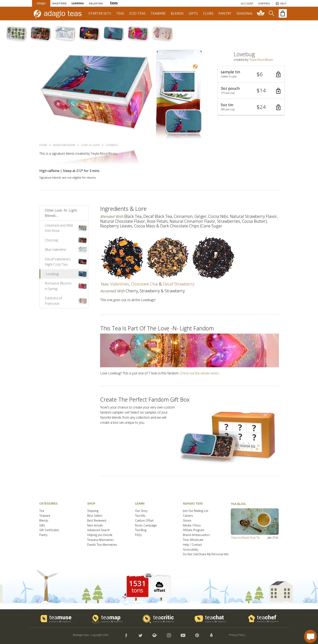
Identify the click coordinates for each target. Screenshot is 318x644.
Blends (44, 521)
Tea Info (140, 516)
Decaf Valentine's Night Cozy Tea (58, 262)
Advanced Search (98, 530)
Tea (42, 511)
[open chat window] (310, 636)
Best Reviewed (97, 521)
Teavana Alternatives (100, 540)
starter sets (100, 13)
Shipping (93, 511)
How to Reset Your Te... (246, 538)
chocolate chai (144, 284)
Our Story (141, 511)
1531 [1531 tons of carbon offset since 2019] (137, 583)
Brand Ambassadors (196, 535)
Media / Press (192, 526)
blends (177, 13)
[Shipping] (264, 3)
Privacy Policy (237, 635)
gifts (193, 13)
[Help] (281, 3)
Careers (188, 516)
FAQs (138, 535)
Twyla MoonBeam (261, 59)
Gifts (42, 526)
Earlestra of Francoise (53, 301)
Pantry (43, 535)
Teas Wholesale (193, 540)
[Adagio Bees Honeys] (114, 3)
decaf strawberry (179, 284)
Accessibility (191, 550)
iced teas (137, 13)
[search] (271, 13)
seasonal (245, 13)
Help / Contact (192, 545)
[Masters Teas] (59, 3)
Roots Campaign (146, 526)
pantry (225, 13)
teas (120, 13)
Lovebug (52, 274)
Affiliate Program (194, 530)
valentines (120, 284)
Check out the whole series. (200, 373)
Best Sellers (95, 516)
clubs (208, 13)
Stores (187, 521)
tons (137, 590)
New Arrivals (95, 526)
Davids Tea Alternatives (102, 545)
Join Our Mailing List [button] (196, 511)
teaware (158, 13)
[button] (251, 74)
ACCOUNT (247, 3)
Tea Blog (141, 530)
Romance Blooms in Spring (58, 286)
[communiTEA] (261, 13)
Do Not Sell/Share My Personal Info (206, 554)
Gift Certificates (49, 530)
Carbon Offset (144, 521)
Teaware (45, 516)
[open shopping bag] (283, 13)
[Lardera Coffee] (78, 3)
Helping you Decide (100, 535)
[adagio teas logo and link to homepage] (59, 13)
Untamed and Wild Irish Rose (59, 228)
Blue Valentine (55, 249)
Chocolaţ (52, 240)
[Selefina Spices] (96, 3)
